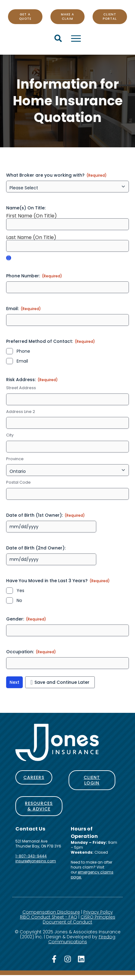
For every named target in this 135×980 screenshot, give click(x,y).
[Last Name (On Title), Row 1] (67, 246)
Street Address (21, 388)
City (10, 435)
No (19, 600)
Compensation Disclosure (51, 912)
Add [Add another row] (9, 258)
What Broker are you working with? (56, 175)
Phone (23, 351)
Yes (20, 591)
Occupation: (31, 652)
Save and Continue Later (62, 682)
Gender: (26, 619)
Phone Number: (34, 276)
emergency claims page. (92, 875)
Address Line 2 (21, 412)
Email (22, 361)
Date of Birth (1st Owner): (46, 515)
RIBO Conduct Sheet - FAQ (49, 917)
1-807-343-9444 (31, 856)
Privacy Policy (98, 912)
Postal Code (18, 482)
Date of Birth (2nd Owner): (36, 548)
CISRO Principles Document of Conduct (79, 919)
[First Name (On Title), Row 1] (67, 224)
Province (15, 459)
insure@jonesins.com (36, 861)
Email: (24, 309)
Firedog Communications (82, 939)
